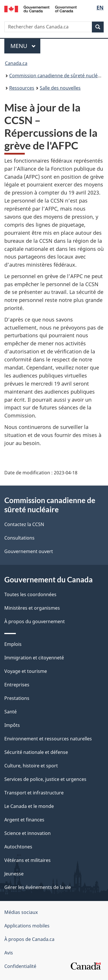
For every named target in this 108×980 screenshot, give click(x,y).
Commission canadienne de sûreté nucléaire (58, 76)
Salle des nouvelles (60, 88)
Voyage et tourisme (26, 671)
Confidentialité (20, 966)
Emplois (13, 644)
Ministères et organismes (32, 608)
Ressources (22, 88)
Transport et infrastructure (34, 793)
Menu (25, 46)
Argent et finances (24, 820)
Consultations (19, 538)
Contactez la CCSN (24, 524)
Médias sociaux (21, 912)
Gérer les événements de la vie (38, 887)
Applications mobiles (27, 926)
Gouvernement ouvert (29, 551)
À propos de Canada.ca (29, 939)
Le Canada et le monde (29, 806)
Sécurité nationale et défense (36, 752)
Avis (9, 953)
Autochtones (18, 847)
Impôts (12, 725)
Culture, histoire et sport (31, 766)
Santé (11, 712)
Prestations (17, 698)
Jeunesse (14, 874)
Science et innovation (28, 833)
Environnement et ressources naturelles (48, 739)
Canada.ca (16, 63)
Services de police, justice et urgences (45, 779)
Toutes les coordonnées (30, 594)
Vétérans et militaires (28, 860)
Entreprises (17, 685)
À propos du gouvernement (35, 621)
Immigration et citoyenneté (34, 658)
